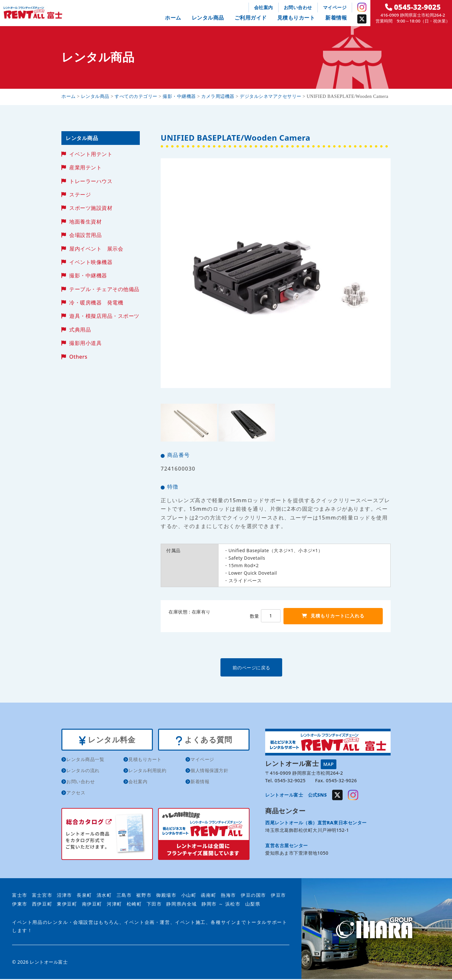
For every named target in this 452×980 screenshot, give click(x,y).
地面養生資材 (85, 222)
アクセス (76, 793)
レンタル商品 (208, 18)
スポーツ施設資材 (91, 208)
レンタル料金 (107, 740)
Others (78, 357)
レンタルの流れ (83, 771)
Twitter (362, 19)
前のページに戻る (275, 667)
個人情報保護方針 (209, 771)
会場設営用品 (85, 235)
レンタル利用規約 (147, 771)
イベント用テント (91, 154)
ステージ (80, 194)
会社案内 (264, 7)
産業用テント (85, 167)
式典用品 (80, 330)
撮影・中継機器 (88, 275)
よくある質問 (204, 740)
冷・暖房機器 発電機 (96, 303)
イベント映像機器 (91, 262)
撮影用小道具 (85, 343)
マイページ (335, 7)
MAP (329, 764)
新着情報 (336, 18)
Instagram (362, 7)
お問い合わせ (298, 7)
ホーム (173, 18)
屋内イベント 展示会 (96, 249)
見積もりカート (296, 18)
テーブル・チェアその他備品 (104, 289)
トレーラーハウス (91, 181)
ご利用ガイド (251, 18)
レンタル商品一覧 (85, 760)
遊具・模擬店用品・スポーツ (104, 316)
